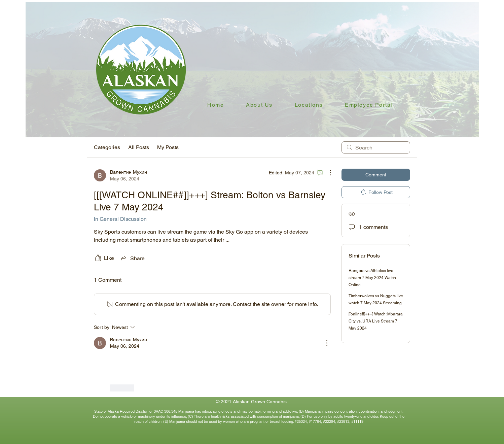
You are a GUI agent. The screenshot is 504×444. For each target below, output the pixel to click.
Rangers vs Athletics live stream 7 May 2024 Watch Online (372, 278)
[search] (376, 147)
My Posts (168, 147)
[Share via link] (132, 258)
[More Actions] (327, 173)
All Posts (139, 147)
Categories (107, 147)
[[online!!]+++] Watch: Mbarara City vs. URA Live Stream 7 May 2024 (376, 321)
